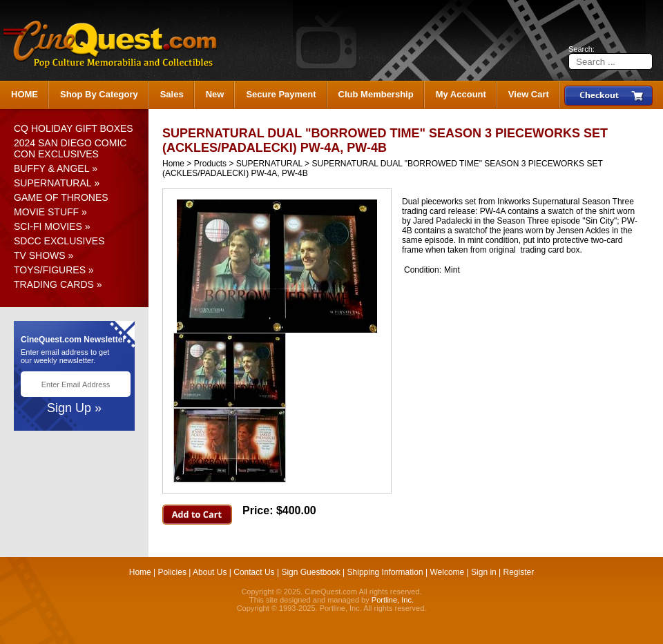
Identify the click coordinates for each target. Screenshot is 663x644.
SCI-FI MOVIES (48, 226)
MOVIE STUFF (46, 212)
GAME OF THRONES (61, 197)
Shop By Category (99, 94)
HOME (25, 94)
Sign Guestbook (310, 572)
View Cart (529, 94)
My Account (461, 94)
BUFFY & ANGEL (51, 168)
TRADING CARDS (54, 284)
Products (210, 164)
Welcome (447, 572)
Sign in (484, 572)
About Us (210, 572)
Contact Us (254, 572)
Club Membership (376, 94)
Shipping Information (385, 572)
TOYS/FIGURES (50, 270)
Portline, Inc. (393, 600)
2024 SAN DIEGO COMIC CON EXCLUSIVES (70, 148)
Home (173, 164)
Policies (172, 572)
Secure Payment (281, 94)
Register (519, 572)
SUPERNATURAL (53, 183)
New (215, 94)
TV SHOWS (40, 255)
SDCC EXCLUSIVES (59, 241)
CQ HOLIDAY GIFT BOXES (74, 128)
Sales (172, 94)
